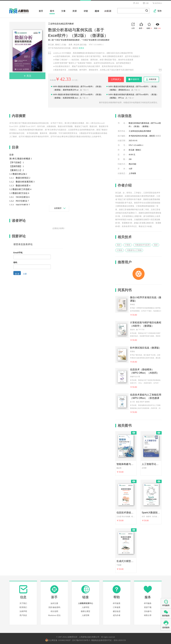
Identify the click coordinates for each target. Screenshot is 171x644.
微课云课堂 (85, 611)
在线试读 (153, 79)
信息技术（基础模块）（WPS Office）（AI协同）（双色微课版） (145, 371)
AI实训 (107, 10)
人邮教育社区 (22, 12)
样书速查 (117, 603)
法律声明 (23, 611)
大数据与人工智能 (134, 250)
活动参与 (148, 611)
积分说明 (54, 611)
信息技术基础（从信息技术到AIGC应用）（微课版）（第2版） (126, 512)
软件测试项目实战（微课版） (146, 347)
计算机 (128, 245)
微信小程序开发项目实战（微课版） (146, 299)
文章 (63, 10)
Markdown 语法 (54, 615)
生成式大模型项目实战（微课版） (126, 561)
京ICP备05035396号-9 (81, 640)
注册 (145, 3)
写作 (156, 10)
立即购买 (113, 79)
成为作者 (117, 615)
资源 (74, 10)
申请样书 (134, 79)
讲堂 (85, 10)
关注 (27, 75)
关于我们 (23, 603)
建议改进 (117, 611)
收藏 (149, 26)
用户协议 (23, 615)
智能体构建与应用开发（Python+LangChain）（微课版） (126, 464)
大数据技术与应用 (142, 245)
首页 (40, 10)
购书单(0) (157, 3)
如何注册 (54, 603)
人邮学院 (85, 607)
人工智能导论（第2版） (151, 464)
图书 (51, 10)
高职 (119, 245)
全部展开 (58, 208)
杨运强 (119, 467)
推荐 (141, 26)
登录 (135, 3)
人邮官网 (85, 615)
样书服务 (148, 603)
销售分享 (148, 615)
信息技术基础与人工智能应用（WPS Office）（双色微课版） (146, 396)
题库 (96, 10)
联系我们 (23, 607)
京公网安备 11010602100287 (58, 640)
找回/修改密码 (54, 607)
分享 (133, 26)
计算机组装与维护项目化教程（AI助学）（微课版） (146, 324)
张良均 (149, 516)
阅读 (157, 26)
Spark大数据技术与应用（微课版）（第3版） (151, 512)
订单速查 (117, 607)
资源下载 (148, 607)
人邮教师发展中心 (85, 603)
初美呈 (81, 48)
